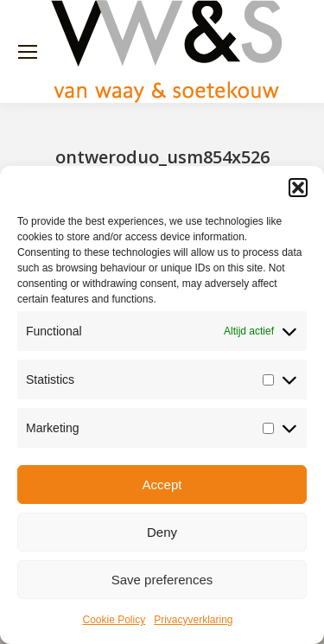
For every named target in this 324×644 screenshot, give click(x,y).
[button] (298, 188)
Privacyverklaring (193, 620)
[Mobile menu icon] (28, 52)
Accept (162, 485)
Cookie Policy (114, 620)
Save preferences (162, 580)
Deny (162, 532)
